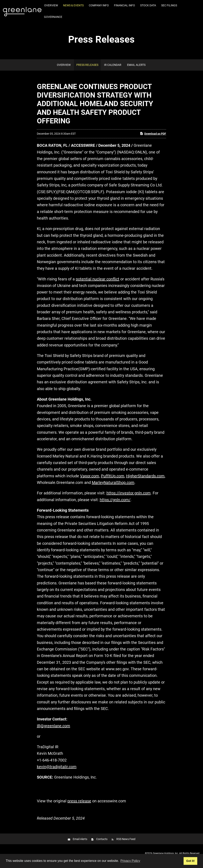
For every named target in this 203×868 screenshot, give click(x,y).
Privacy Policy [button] (130, 861)
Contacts (102, 839)
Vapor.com (90, 476)
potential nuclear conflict (98, 279)
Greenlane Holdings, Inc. (166, 853)
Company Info (99, 5)
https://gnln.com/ (115, 500)
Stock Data (148, 5)
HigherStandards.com (145, 476)
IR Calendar (113, 65)
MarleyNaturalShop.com (113, 482)
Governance (53, 17)
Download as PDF (153, 133)
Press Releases (87, 65)
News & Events (73, 5)
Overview (51, 5)
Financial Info (124, 5)
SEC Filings (169, 5)
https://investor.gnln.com (129, 493)
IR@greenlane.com (54, 726)
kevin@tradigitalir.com (57, 767)
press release (79, 801)
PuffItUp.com (113, 476)
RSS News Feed (126, 839)
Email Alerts (136, 65)
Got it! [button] (190, 861)
